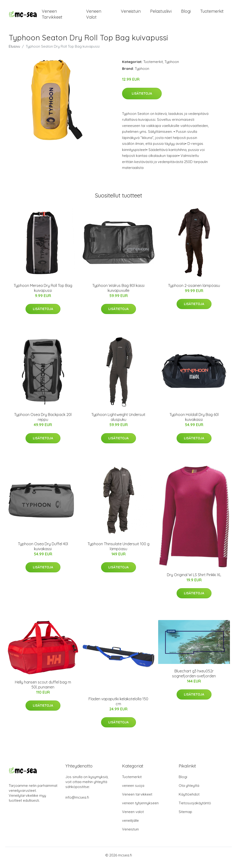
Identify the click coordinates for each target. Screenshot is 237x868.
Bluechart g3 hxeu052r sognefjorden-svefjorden (194, 678)
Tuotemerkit (212, 14)
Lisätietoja (142, 98)
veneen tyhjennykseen (140, 808)
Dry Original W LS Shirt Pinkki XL (194, 579)
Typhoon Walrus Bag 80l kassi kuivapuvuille (118, 293)
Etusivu (14, 51)
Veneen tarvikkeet (52, 17)
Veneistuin (131, 14)
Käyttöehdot (189, 799)
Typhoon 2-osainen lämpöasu (194, 290)
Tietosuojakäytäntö (195, 808)
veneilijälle (130, 825)
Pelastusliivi (161, 14)
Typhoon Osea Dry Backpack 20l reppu (43, 422)
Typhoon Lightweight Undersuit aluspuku (118, 422)
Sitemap (185, 816)
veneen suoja (133, 790)
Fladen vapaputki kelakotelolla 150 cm (118, 706)
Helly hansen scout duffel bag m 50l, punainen (43, 689)
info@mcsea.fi (77, 802)
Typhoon (172, 66)
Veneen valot (94, 17)
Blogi (186, 14)
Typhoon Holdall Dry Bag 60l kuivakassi (194, 422)
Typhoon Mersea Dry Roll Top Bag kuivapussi (43, 293)
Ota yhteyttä (189, 790)
